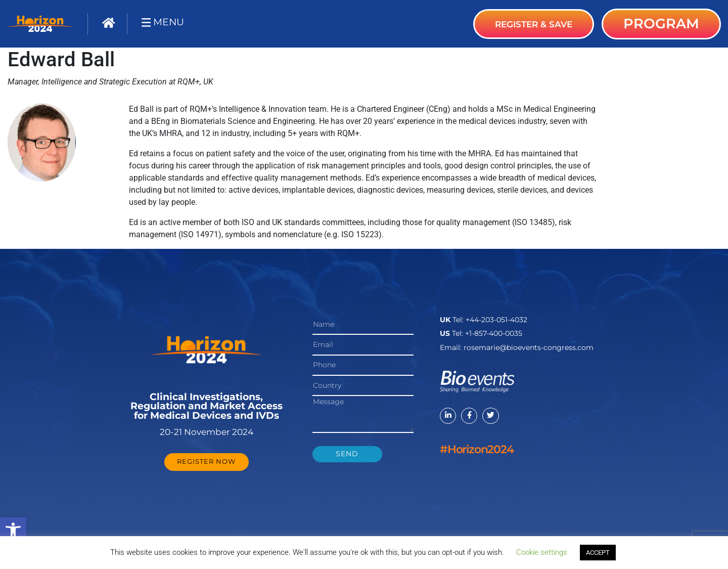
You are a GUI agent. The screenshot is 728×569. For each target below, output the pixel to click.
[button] (13, 531)
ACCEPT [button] (598, 553)
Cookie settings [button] (542, 552)
